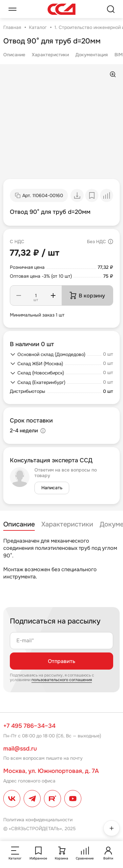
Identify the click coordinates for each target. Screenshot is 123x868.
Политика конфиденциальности (38, 820)
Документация (92, 55)
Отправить (61, 661)
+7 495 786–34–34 (29, 726)
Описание (14, 55)
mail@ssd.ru (20, 749)
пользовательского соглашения (62, 680)
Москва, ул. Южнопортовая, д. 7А (51, 771)
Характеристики (50, 55)
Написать (52, 488)
